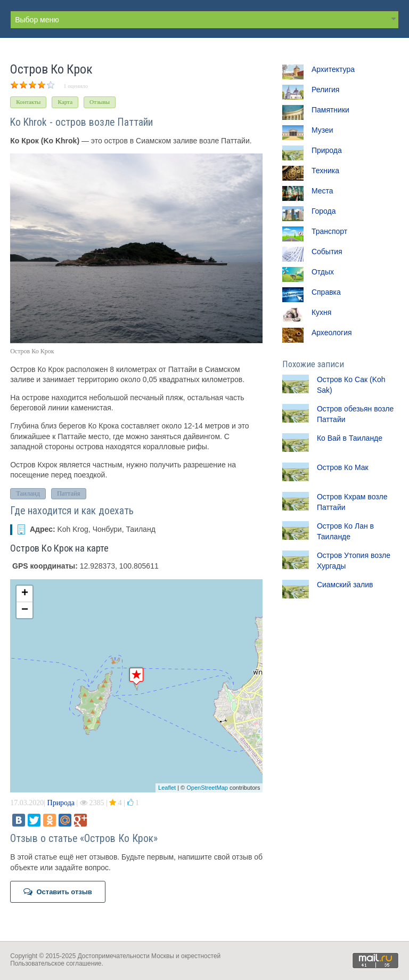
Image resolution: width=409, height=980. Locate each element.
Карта (65, 102)
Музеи (322, 130)
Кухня (321, 312)
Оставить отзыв (58, 892)
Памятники (330, 110)
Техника (325, 171)
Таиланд (28, 493)
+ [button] (25, 594)
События (327, 252)
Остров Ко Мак (343, 467)
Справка (326, 292)
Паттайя (69, 493)
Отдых (323, 272)
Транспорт (329, 231)
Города (324, 211)
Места (322, 191)
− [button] (25, 610)
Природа (61, 803)
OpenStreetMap (207, 788)
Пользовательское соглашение (56, 963)
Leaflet (167, 788)
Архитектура (333, 69)
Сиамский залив (345, 585)
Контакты (28, 102)
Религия (326, 90)
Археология (332, 333)
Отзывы (100, 102)
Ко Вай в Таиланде (350, 438)
